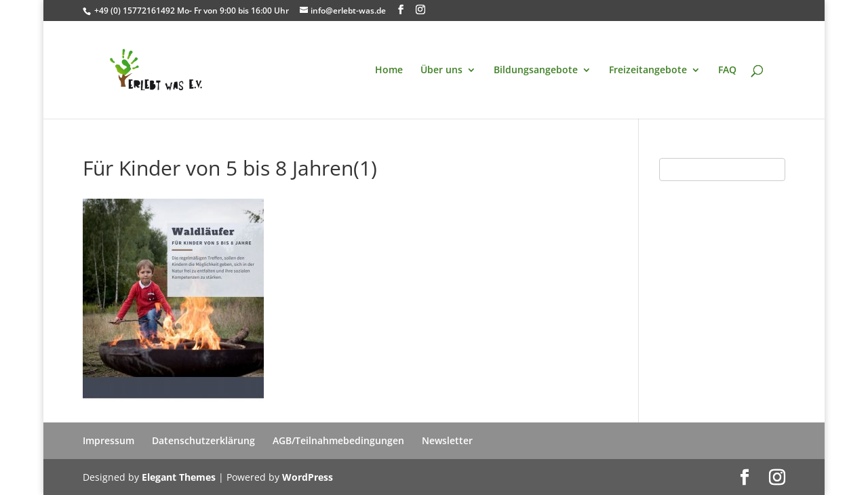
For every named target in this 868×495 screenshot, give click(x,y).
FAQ (727, 71)
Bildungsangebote (536, 71)
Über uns (441, 71)
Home (389, 71)
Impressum (108, 440)
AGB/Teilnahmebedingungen (338, 440)
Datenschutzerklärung (203, 440)
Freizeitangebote (648, 71)
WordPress (308, 477)
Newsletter (447, 440)
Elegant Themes (179, 477)
